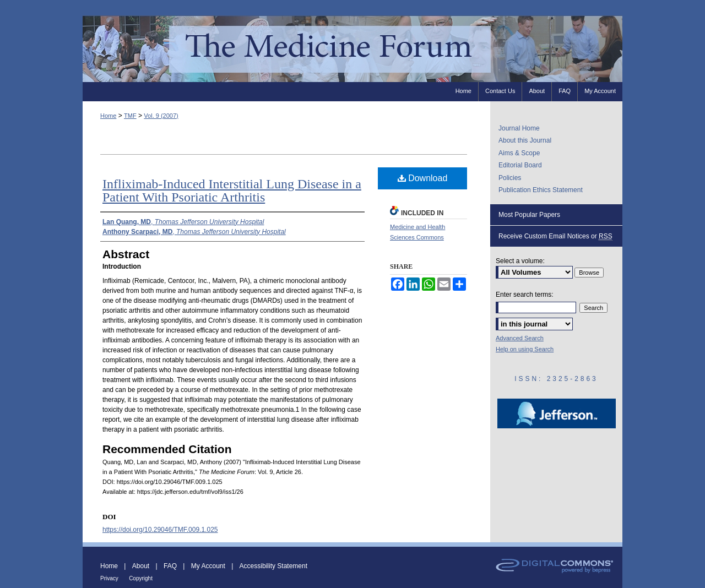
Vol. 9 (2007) (161, 116)
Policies (510, 178)
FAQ (170, 566)
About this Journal (525, 140)
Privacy (109, 578)
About (141, 566)
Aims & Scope (519, 153)
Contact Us (500, 91)
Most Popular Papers (529, 215)
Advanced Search (520, 338)
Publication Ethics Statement (541, 190)
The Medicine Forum (352, 49)
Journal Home (519, 128)
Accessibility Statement (273, 566)
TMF (130, 116)
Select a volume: (520, 261)
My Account (208, 566)
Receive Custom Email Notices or (555, 236)
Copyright (141, 578)
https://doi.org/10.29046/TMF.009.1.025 (160, 530)
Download (423, 178)
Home (108, 116)
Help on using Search (525, 349)
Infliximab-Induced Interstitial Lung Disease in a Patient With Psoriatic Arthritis (232, 190)
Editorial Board (520, 165)
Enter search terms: (525, 295)
